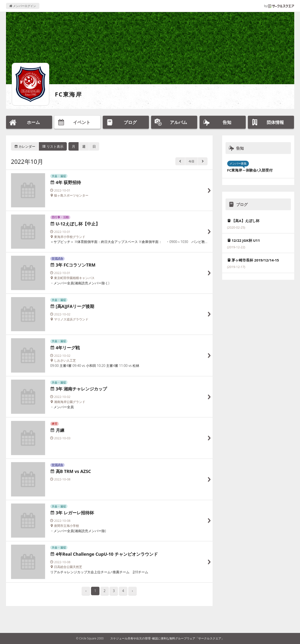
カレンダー (25, 146)
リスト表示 (53, 146)
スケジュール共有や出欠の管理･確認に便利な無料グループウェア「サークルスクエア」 (167, 638)
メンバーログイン (23, 6)
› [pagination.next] (132, 591)
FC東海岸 (69, 94)
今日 (191, 161)
